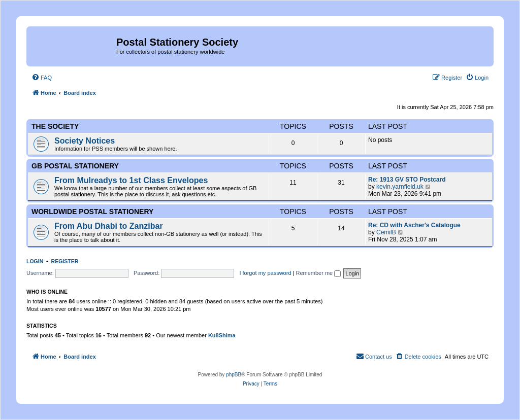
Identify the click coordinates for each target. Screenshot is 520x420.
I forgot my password (265, 273)
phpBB (234, 375)
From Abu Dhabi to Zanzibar (109, 226)
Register (65, 261)
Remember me (318, 273)
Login (35, 261)
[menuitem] (42, 78)
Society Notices (85, 141)
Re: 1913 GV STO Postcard (407, 180)
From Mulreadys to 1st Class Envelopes (131, 180)
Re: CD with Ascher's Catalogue (414, 225)
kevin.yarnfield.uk (400, 187)
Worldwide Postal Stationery (92, 212)
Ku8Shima (222, 335)
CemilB (386, 232)
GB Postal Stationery (75, 166)
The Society (55, 126)
